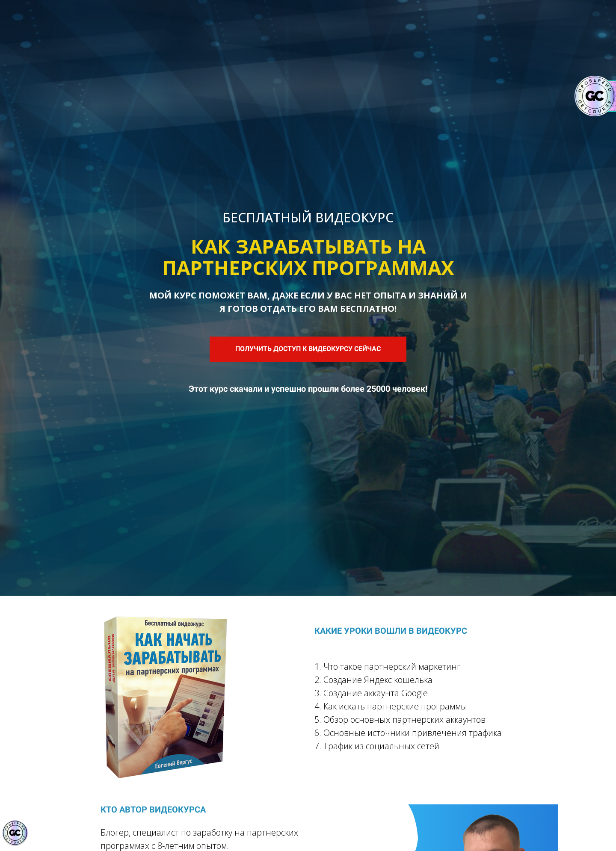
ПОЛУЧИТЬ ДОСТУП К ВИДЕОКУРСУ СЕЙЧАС (308, 349)
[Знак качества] (15, 833)
